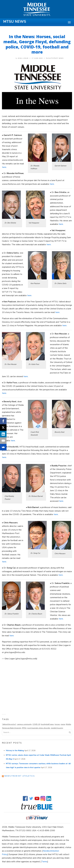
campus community (24, 724)
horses (57, 724)
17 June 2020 (37, 58)
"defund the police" (9, 724)
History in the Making (15, 751)
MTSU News (15, 22)
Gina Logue (23, 58)
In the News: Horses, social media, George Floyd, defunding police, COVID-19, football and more (37, 44)
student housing (57, 728)
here (4, 167)
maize (63, 724)
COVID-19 (36, 724)
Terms (44, 862)
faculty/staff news (47, 724)
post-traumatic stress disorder (39, 728)
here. (12, 636)
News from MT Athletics (20, 776)
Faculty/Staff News (55, 58)
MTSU (24, 728)
